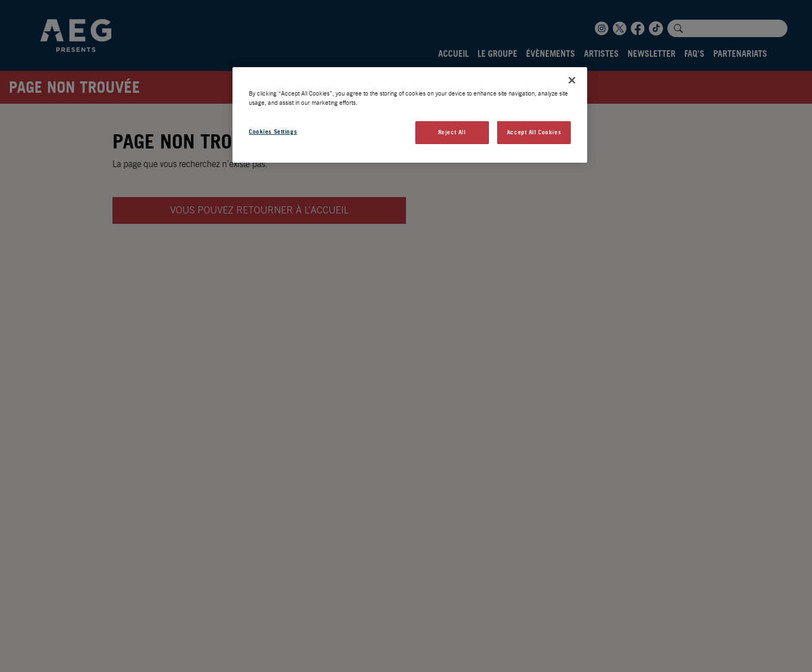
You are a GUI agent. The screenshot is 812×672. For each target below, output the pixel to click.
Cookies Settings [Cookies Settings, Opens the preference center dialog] (273, 132)
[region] (410, 115)
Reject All (452, 132)
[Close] (572, 80)
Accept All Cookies (534, 132)
